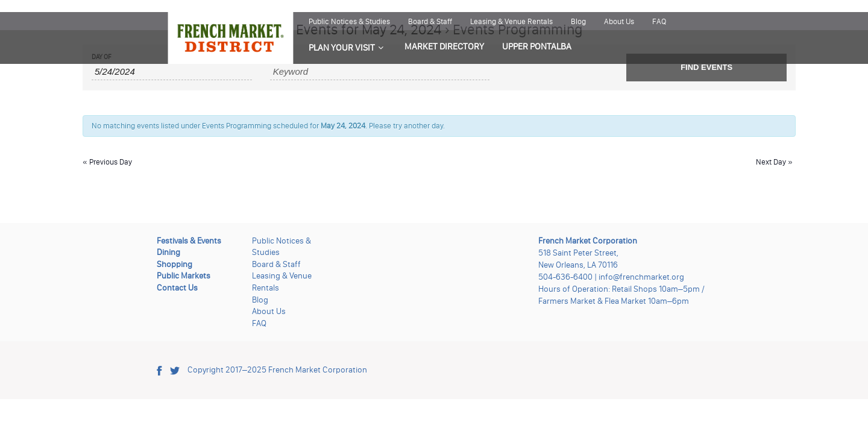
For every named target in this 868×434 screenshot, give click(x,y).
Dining (168, 252)
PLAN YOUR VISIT (342, 48)
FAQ (659, 21)
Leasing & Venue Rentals (511, 21)
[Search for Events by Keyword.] (380, 72)
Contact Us (177, 288)
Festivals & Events (189, 241)
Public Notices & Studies (349, 21)
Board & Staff (430, 21)
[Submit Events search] (706, 68)
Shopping (175, 264)
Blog (578, 21)
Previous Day (107, 162)
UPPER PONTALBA (537, 46)
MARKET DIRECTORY (444, 46)
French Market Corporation (318, 370)
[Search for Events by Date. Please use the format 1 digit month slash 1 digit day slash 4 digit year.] (172, 72)
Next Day (774, 162)
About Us (619, 21)
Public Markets (184, 276)
